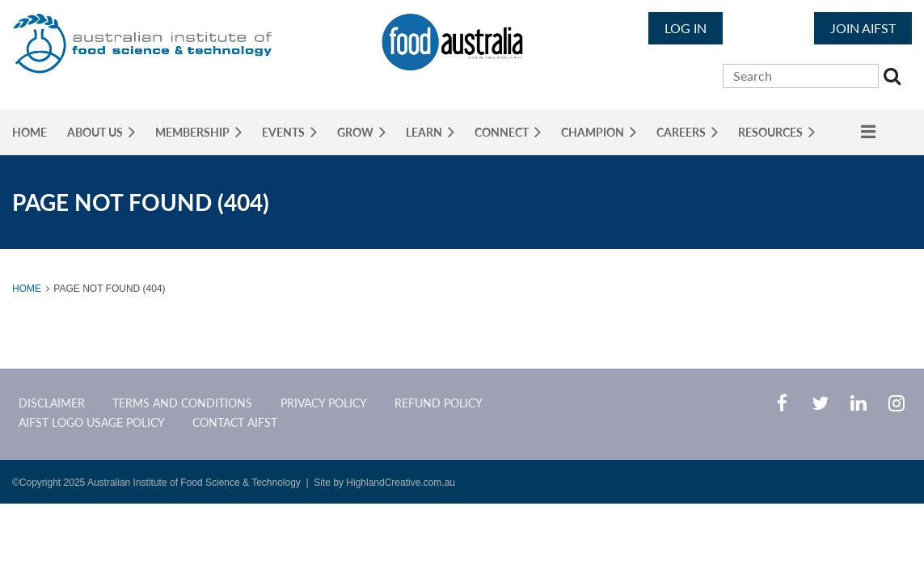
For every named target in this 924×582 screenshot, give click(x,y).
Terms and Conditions (182, 403)
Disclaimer (52, 403)
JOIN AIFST (863, 28)
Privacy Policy (324, 403)
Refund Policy (439, 403)
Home (27, 289)
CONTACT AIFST (235, 422)
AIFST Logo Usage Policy (92, 422)
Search (894, 78)
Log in (686, 28)
